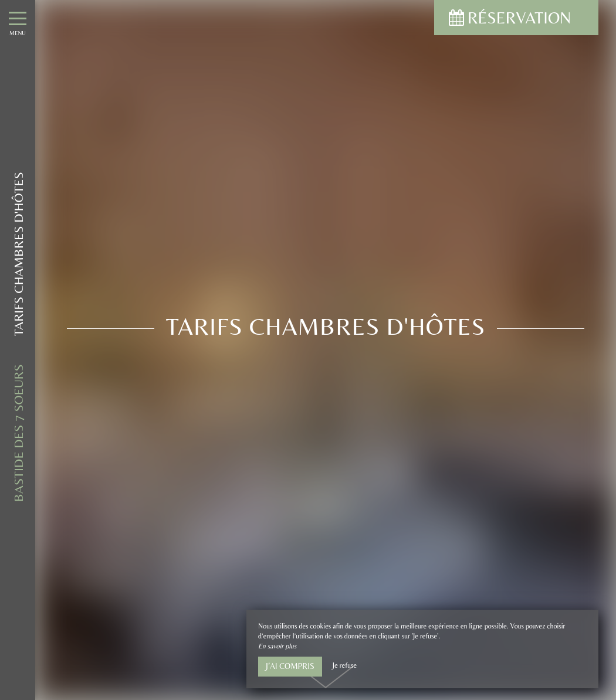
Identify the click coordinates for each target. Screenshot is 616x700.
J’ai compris (290, 666)
